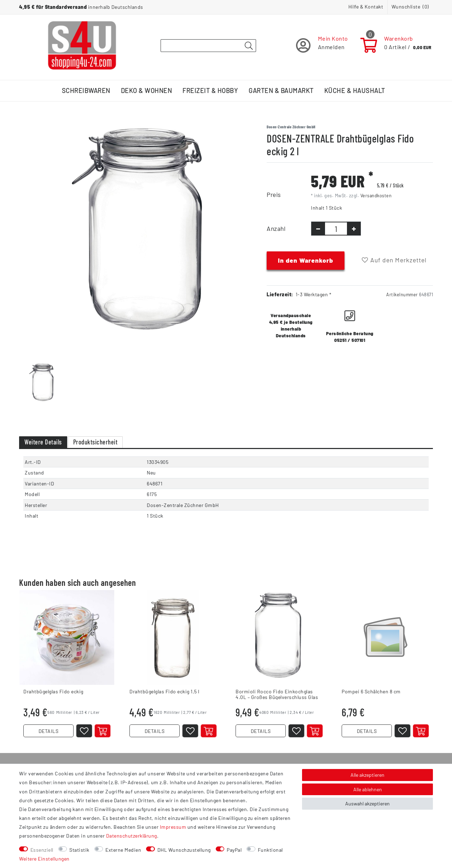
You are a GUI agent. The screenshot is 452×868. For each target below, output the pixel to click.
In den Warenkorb (306, 260)
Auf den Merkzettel (394, 260)
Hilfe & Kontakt (366, 7)
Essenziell (42, 850)
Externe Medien (123, 850)
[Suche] (249, 46)
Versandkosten (376, 196)
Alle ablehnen (368, 789)
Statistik (79, 850)
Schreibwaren (86, 91)
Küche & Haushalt (355, 91)
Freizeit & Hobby (210, 91)
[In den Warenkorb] (103, 731)
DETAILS (49, 731)
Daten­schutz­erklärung (132, 836)
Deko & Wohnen (147, 91)
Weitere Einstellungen (44, 859)
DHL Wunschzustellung (184, 850)
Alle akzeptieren (367, 775)
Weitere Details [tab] (43, 442)
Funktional (270, 850)
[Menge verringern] (318, 229)
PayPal (234, 850)
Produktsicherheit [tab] (95, 442)
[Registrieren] (322, 45)
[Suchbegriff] (208, 46)
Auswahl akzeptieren (367, 803)
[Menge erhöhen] (354, 229)
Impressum (173, 827)
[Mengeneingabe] (336, 229)
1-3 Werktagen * (314, 294)
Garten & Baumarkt (281, 91)
